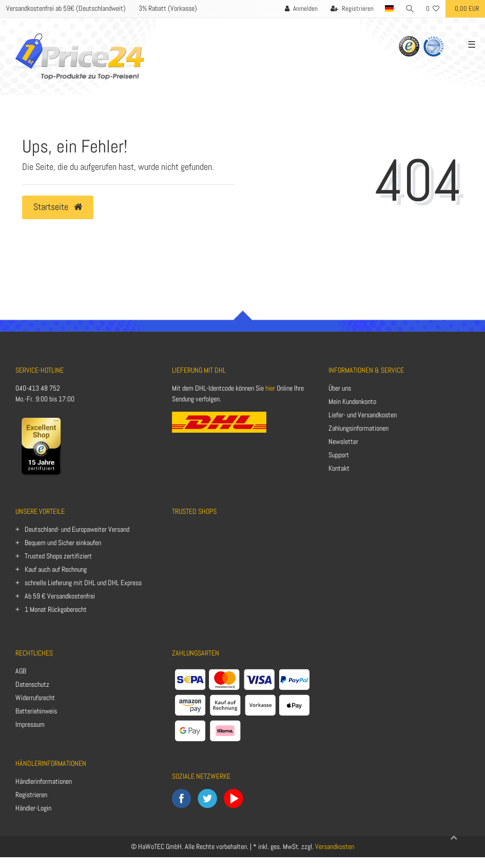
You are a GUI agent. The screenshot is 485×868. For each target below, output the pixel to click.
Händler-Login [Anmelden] (33, 808)
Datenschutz (32, 684)
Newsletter (343, 441)
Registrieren (31, 795)
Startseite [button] (58, 207)
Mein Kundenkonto (352, 401)
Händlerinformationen (44, 781)
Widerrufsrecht (35, 698)
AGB (21, 671)
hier (270, 388)
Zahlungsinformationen (358, 428)
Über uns (340, 388)
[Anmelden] (301, 9)
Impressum (30, 724)
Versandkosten (335, 846)
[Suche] (410, 9)
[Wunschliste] (433, 9)
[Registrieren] (352, 9)
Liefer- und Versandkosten (363, 415)
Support (339, 455)
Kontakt (339, 468)
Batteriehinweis (36, 711)
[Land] (390, 9)
